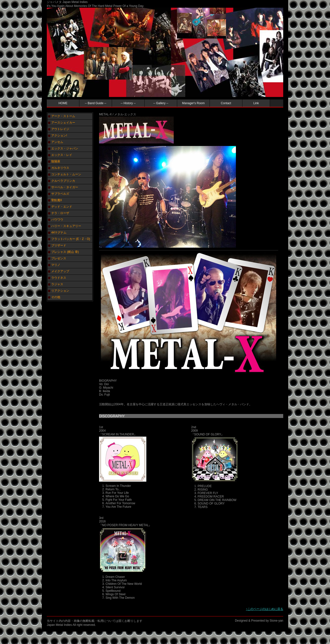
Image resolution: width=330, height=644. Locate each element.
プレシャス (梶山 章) (65, 252)
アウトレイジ (60, 129)
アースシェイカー (63, 123)
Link (256, 103)
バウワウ (57, 220)
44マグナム (59, 232)
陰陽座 (56, 161)
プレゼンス (59, 258)
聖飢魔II (57, 200)
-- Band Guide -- (96, 103)
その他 (56, 297)
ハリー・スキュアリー (66, 226)
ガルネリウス (60, 168)
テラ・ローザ (60, 213)
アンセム (57, 142)
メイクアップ (60, 271)
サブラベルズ (60, 194)
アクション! (59, 136)
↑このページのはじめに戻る (265, 609)
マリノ (56, 265)
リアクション (60, 291)
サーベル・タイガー (65, 187)
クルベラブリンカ (63, 181)
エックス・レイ (62, 155)
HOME (63, 103)
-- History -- (128, 103)
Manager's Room (193, 103)
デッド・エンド (62, 207)
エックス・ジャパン (65, 148)
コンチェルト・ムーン (66, 174)
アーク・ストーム (63, 116)
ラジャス (57, 284)
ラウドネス (59, 278)
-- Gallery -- (161, 103)
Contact (226, 103)
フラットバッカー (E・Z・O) (71, 239)
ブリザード (59, 245)
